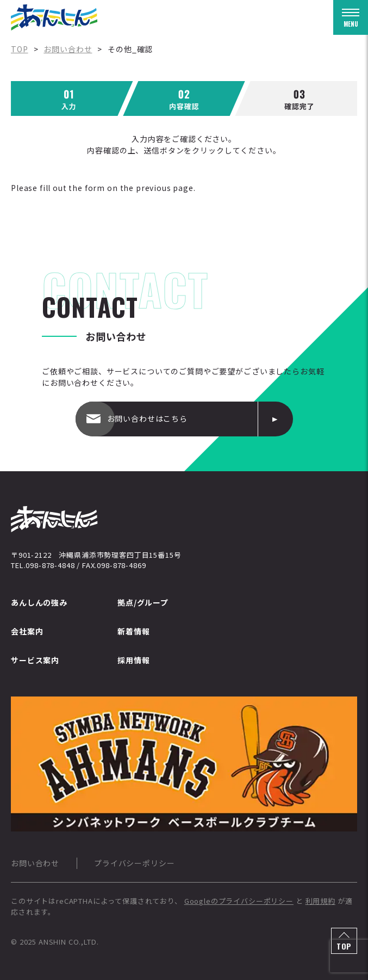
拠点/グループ (143, 602)
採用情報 (133, 660)
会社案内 (27, 631)
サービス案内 (35, 660)
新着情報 (133, 631)
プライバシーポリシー (134, 863)
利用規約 (320, 901)
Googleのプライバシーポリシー (239, 901)
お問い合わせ (35, 863)
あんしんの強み (39, 602)
